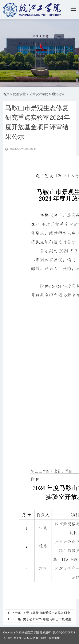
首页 (6, 94)
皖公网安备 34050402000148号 (27, 638)
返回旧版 (54, 638)
